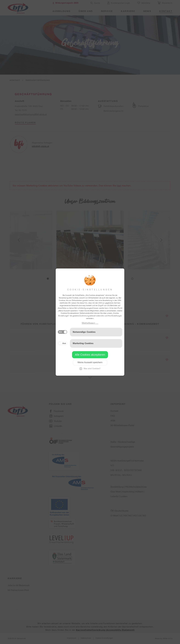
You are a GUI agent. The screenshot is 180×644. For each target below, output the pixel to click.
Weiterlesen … (90, 323)
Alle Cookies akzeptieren (90, 355)
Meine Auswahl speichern (90, 362)
